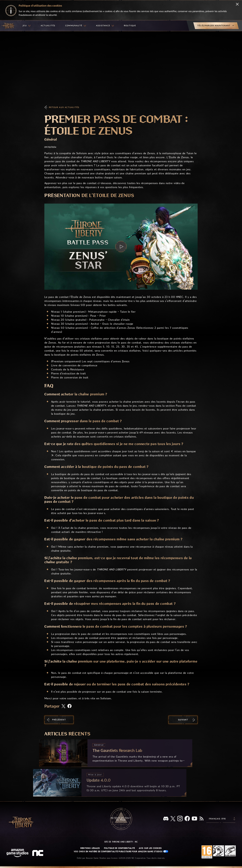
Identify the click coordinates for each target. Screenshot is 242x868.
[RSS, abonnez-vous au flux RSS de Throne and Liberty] (201, 819)
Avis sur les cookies (150, 848)
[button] (121, 247)
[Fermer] (237, 5)
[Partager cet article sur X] (63, 706)
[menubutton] (27, 26)
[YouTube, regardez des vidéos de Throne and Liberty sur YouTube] (194, 819)
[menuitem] (27, 26)
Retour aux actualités (64, 107)
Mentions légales (90, 848)
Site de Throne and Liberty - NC (121, 842)
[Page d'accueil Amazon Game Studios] (17, 853)
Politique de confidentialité (119, 848)
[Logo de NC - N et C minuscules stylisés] (38, 853)
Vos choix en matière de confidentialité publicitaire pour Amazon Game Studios (121, 851)
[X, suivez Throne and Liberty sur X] (173, 819)
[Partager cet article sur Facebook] (69, 706)
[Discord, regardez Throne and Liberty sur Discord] (166, 819)
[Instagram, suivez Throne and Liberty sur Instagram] (180, 819)
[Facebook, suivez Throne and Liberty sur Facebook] (187, 819)
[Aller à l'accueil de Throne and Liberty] (8, 26)
